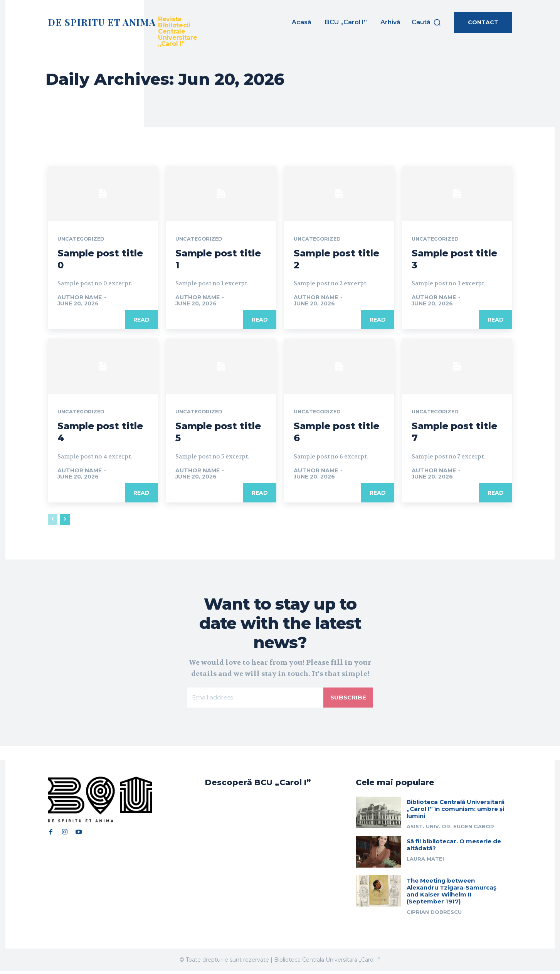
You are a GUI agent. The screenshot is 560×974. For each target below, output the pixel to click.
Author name (80, 298)
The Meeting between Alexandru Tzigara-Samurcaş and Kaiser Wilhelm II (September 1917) (452, 893)
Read (141, 320)
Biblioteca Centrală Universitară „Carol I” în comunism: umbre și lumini (456, 811)
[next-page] (65, 520)
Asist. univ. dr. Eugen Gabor (450, 829)
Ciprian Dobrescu (434, 914)
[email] (255, 699)
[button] (426, 22)
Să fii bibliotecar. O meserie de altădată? (454, 847)
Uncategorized (83, 239)
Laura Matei (425, 861)
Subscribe (348, 699)
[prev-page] (53, 520)
